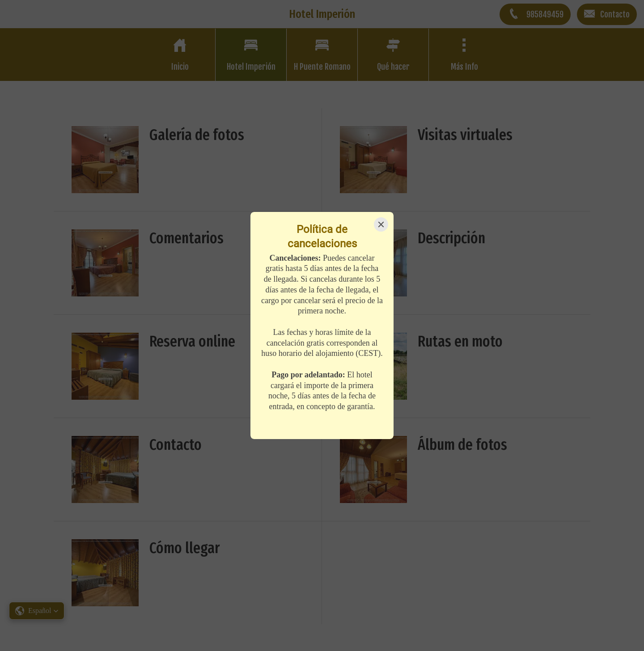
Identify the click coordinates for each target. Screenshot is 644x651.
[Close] (381, 224)
